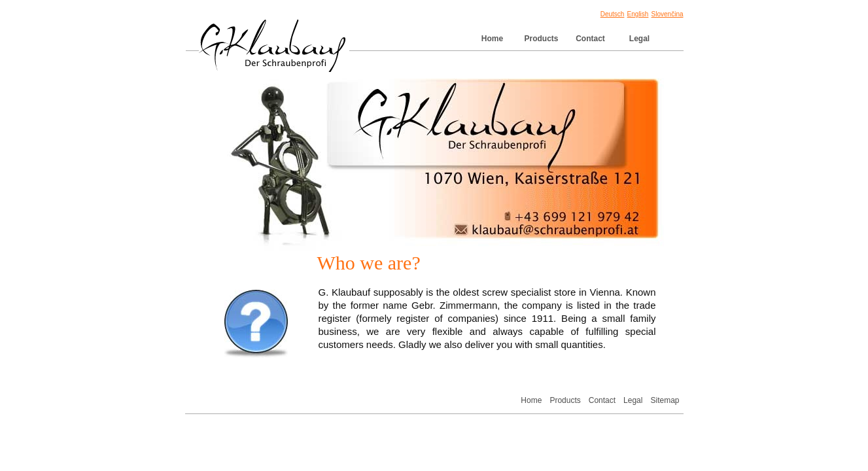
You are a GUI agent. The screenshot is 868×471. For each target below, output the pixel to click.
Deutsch (613, 14)
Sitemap (665, 400)
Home (492, 39)
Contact (590, 39)
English (638, 14)
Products (541, 39)
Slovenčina (668, 14)
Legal (639, 39)
